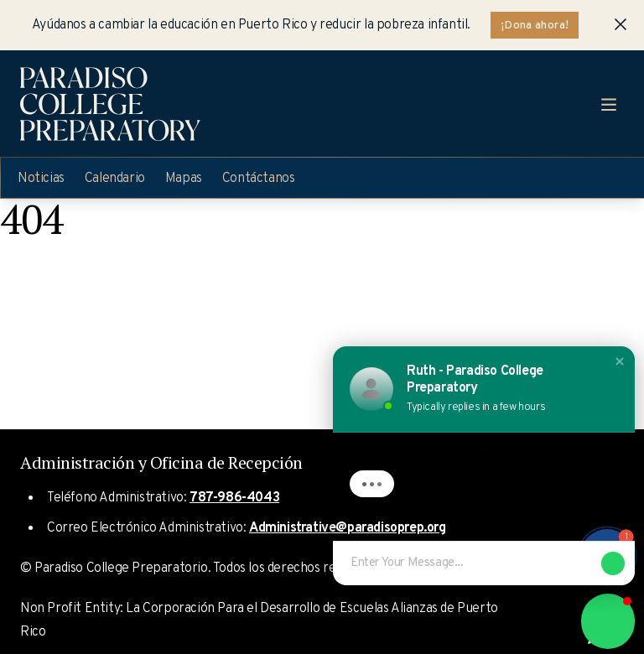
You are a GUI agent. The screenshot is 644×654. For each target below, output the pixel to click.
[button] (620, 361)
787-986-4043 (234, 498)
